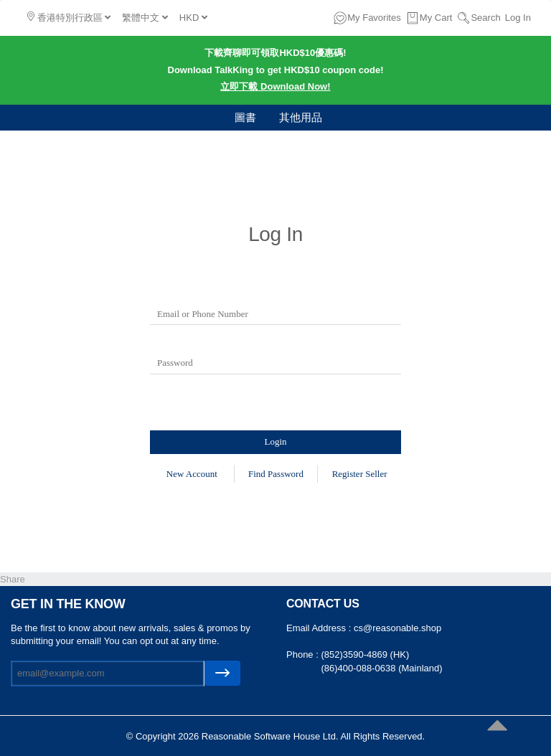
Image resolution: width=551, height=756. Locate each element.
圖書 (245, 117)
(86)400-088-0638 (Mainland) (381, 668)
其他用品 (301, 117)
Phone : (303, 655)
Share (13, 579)
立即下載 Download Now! (275, 86)
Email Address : (320, 628)
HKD (193, 18)
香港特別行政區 (69, 17)
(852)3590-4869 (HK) (365, 655)
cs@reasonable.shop (397, 628)
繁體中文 (145, 18)
